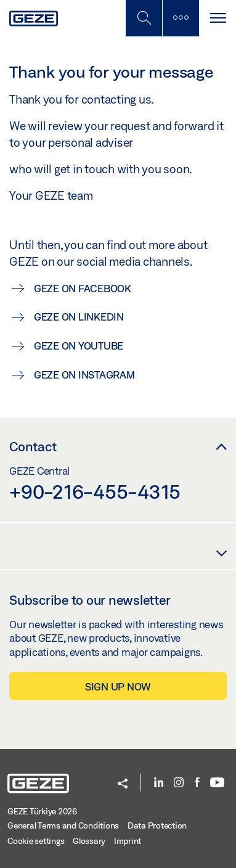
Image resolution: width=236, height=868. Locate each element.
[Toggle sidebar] (181, 18)
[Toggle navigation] (218, 18)
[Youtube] (217, 783)
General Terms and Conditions (63, 825)
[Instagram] (179, 783)
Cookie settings (36, 841)
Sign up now (118, 686)
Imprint (128, 841)
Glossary (89, 841)
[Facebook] (197, 783)
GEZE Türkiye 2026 (42, 811)
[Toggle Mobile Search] (144, 18)
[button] (123, 784)
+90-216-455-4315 (95, 491)
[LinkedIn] (159, 783)
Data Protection (157, 825)
